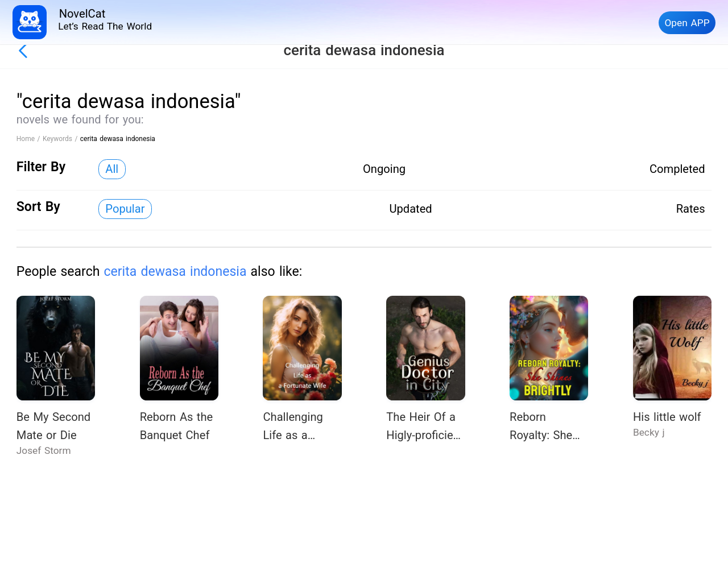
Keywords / (61, 139)
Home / (30, 139)
